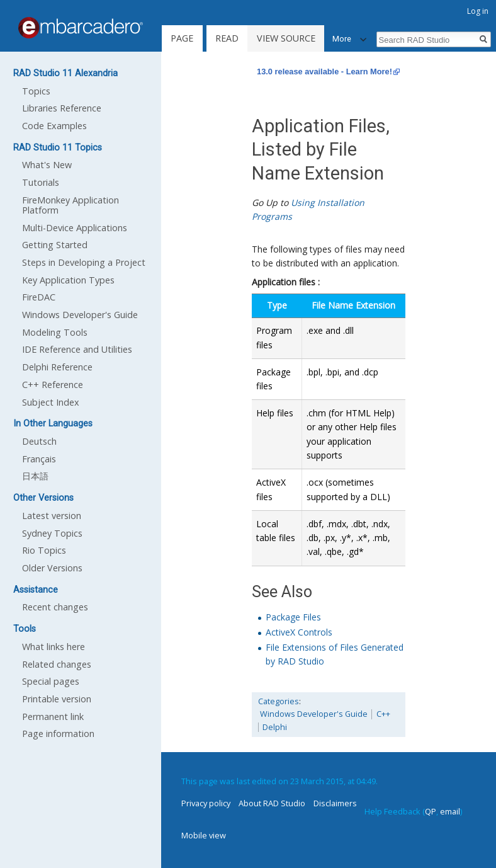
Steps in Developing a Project (84, 262)
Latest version (52, 516)
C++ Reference (53, 385)
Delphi (275, 727)
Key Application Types (68, 280)
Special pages (51, 681)
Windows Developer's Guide (314, 714)
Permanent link (53, 717)
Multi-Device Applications (75, 228)
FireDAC (39, 297)
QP (431, 811)
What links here (54, 647)
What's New (47, 165)
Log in (478, 11)
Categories (279, 701)
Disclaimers (335, 803)
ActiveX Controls (299, 632)
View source (286, 38)
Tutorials (41, 182)
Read (227, 38)
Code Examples (54, 126)
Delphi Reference (57, 367)
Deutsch (39, 441)
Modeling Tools (55, 332)
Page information (58, 734)
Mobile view (204, 835)
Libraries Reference (62, 108)
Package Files (293, 617)
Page (182, 38)
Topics (36, 91)
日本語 (35, 476)
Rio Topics (44, 550)
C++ (383, 714)
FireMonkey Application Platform (70, 205)
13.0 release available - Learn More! (324, 71)
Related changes (57, 664)
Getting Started (55, 245)
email (450, 811)
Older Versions (52, 568)
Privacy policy (206, 803)
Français (39, 459)
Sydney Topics (52, 533)
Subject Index (51, 402)
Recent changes (55, 607)
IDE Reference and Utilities (77, 349)
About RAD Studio (272, 803)
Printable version (57, 699)
